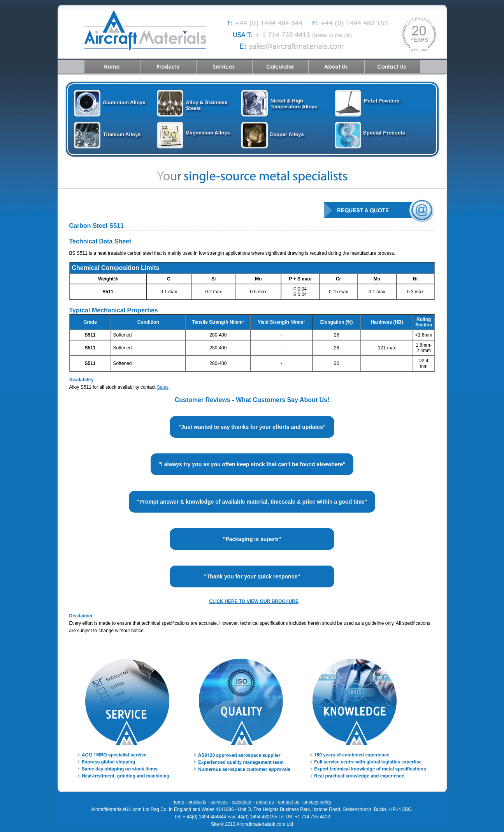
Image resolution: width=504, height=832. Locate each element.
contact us (289, 802)
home (178, 802)
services (219, 802)
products (197, 802)
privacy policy (318, 802)
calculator (241, 802)
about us (265, 802)
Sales (163, 387)
